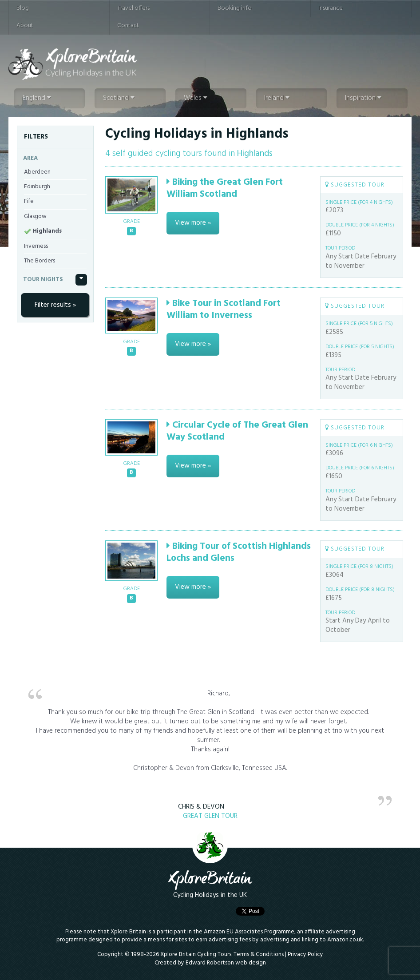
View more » (193, 223)
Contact (128, 26)
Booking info (235, 8)
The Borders (40, 261)
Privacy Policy (305, 954)
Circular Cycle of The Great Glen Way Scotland (237, 431)
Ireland (277, 98)
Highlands (47, 231)
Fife (29, 201)
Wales (196, 98)
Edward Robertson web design (226, 963)
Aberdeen (37, 172)
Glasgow (35, 216)
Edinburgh (37, 187)
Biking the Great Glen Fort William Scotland (225, 188)
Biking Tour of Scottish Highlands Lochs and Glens (239, 552)
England (37, 98)
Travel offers (133, 8)
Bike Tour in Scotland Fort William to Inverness (224, 309)
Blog (23, 8)
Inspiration (363, 98)
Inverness (36, 246)
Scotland (119, 98)
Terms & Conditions (259, 954)
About (25, 26)
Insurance (331, 8)
